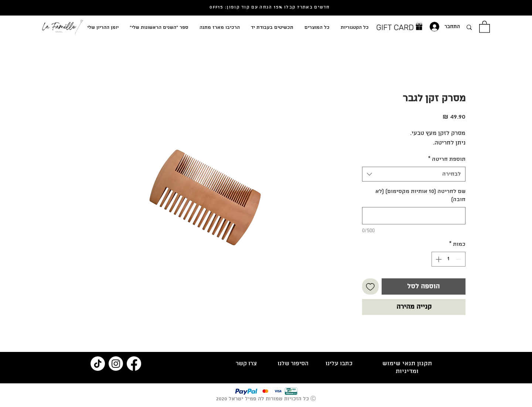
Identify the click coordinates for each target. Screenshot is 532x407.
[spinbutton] (449, 259)
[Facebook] (134, 364)
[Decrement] (459, 259)
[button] (485, 26)
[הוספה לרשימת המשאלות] (370, 287)
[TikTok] (98, 364)
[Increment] (438, 259)
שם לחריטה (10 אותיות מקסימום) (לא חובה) (420, 196)
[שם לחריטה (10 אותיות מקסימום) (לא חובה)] (414, 216)
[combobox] (414, 174)
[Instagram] (116, 364)
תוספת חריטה (447, 159)
